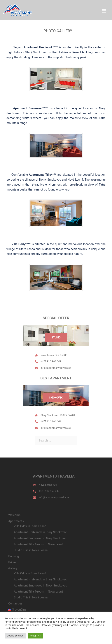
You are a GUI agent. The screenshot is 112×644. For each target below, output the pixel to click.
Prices (12, 562)
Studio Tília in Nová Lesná (31, 550)
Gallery (13, 568)
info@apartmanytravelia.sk (56, 368)
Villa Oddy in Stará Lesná (30, 526)
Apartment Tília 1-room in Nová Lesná (39, 544)
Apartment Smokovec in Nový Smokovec (40, 538)
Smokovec (56, 398)
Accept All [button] (35, 636)
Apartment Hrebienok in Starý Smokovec (40, 532)
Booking (14, 556)
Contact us (15, 603)
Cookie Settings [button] (15, 636)
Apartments (16, 521)
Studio (56, 338)
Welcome (14, 515)
